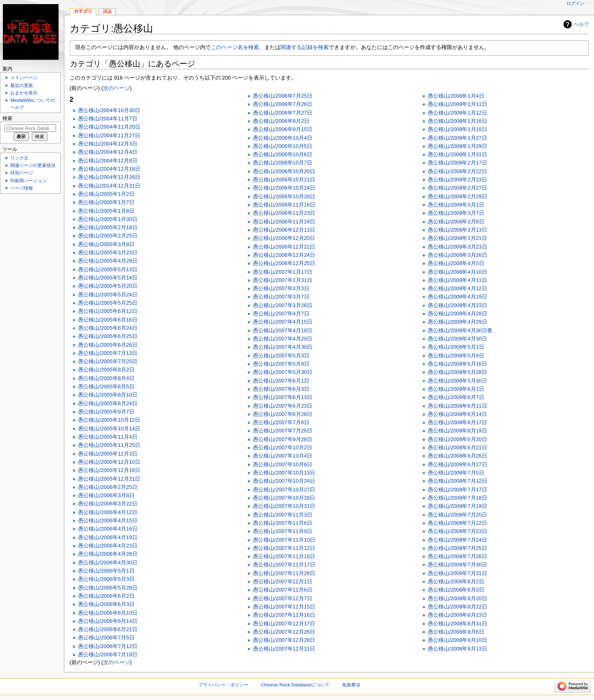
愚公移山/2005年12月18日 (109, 470)
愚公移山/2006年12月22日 (284, 247)
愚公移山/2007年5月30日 (283, 372)
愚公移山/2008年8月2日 (456, 582)
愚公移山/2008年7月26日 (457, 557)
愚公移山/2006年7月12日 (108, 646)
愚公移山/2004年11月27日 (109, 136)
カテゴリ (83, 11)
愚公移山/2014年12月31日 (109, 186)
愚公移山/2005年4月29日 (108, 261)
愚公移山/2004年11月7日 (108, 119)
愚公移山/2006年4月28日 (108, 554)
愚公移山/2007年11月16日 (284, 557)
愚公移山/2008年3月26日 (457, 255)
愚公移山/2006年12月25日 (284, 263)
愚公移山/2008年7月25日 (457, 548)
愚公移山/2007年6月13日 (283, 397)
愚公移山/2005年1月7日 (106, 202)
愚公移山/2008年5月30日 (457, 381)
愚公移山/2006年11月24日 (284, 222)
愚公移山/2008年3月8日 (456, 222)
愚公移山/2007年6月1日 (281, 381)
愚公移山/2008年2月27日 (457, 188)
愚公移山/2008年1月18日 (457, 129)
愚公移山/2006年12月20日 (284, 238)
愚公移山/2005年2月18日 (108, 228)
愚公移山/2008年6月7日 (456, 397)
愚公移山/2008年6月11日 (457, 406)
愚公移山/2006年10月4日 (283, 138)
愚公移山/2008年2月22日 (457, 171)
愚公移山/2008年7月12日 (457, 481)
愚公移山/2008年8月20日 (457, 599)
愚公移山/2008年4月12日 (457, 289)
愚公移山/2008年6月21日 (457, 448)
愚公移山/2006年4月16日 (108, 529)
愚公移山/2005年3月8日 (106, 244)
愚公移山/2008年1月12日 (457, 113)
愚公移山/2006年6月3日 (106, 604)
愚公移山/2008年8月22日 (457, 607)
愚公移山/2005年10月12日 (109, 420)
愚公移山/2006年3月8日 (106, 496)
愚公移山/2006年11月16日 (284, 205)
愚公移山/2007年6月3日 (281, 389)
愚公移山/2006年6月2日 (106, 596)
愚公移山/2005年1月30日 (108, 219)
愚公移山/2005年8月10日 (108, 395)
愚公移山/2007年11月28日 (284, 573)
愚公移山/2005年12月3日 (108, 454)
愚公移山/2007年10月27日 (284, 490)
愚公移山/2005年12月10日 (109, 462)
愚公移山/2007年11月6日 (283, 523)
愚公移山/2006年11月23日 (284, 213)
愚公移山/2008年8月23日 (457, 615)
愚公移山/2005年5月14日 (108, 278)
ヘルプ (581, 24)
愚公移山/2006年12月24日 (284, 255)
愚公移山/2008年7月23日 (457, 531)
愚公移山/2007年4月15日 (283, 322)
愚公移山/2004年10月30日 (109, 110)
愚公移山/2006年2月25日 (108, 487)
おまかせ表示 (24, 93)
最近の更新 (22, 85)
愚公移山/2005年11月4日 (108, 437)
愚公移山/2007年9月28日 (283, 439)
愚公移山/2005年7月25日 (108, 362)
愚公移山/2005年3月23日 (108, 253)
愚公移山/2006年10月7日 (283, 163)
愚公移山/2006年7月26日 (283, 104)
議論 (107, 11)
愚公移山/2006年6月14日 (108, 621)
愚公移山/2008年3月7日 (456, 213)
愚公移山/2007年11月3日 (283, 515)
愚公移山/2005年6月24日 (108, 328)
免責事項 (351, 685)
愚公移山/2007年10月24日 (284, 481)
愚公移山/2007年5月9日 (281, 364)
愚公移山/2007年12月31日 (284, 649)
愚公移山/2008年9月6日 (456, 632)
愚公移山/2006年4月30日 (108, 563)
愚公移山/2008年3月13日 (457, 230)
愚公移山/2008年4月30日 (457, 339)
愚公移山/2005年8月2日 (106, 370)
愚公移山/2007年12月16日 (284, 615)
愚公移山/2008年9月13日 (457, 649)
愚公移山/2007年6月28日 (283, 414)
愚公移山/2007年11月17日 (284, 565)
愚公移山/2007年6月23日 (283, 406)
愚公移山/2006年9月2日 (281, 121)
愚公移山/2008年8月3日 (456, 590)
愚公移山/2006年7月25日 (283, 96)
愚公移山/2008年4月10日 (457, 272)
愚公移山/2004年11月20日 (109, 127)
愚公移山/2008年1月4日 (456, 96)
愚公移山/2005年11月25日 (109, 445)
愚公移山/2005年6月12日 (108, 311)
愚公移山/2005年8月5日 (106, 387)
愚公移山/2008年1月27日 (457, 138)
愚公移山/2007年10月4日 (283, 456)
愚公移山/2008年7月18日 (457, 498)
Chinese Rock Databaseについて (295, 685)
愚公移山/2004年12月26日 (109, 177)
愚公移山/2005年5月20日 (108, 286)
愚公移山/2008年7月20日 (457, 515)
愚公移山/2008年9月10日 (457, 640)
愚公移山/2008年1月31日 (457, 155)
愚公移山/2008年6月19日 (457, 431)
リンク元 (19, 158)
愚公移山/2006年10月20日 (284, 171)
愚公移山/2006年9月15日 (283, 129)
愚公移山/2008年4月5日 (456, 263)
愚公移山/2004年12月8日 (108, 161)
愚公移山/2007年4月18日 (283, 331)
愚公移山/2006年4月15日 (108, 521)
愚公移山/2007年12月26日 (284, 632)
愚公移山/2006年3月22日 (108, 504)
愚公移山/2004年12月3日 (108, 144)
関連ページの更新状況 (33, 165)
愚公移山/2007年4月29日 (283, 339)
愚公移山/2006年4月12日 (108, 512)
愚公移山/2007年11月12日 (284, 548)
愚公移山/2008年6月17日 (457, 423)
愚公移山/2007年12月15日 (284, 607)
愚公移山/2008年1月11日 (457, 104)
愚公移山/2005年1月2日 (106, 194)
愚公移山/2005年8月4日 (106, 378)
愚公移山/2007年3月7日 (281, 297)
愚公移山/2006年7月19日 (108, 655)
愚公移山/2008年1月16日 (457, 121)
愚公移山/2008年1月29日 (457, 146)
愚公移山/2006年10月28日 (284, 197)
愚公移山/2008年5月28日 (457, 372)
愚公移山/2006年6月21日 (108, 630)
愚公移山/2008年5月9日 (456, 356)
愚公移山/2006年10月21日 (284, 180)
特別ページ (22, 173)
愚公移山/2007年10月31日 (284, 506)
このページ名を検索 (235, 47)
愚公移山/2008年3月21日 (457, 238)
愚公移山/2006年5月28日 (108, 588)
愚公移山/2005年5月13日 (108, 270)
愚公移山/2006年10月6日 (283, 155)
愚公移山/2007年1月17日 (283, 272)
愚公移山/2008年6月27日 (457, 465)
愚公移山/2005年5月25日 (108, 303)
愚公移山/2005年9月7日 (106, 412)
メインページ (24, 78)
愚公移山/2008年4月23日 (457, 305)
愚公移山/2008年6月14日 (457, 414)
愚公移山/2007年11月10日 (284, 540)
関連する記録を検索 (305, 47)
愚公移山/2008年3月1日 (456, 205)
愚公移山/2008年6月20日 (457, 439)
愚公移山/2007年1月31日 (283, 280)
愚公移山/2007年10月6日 (283, 465)
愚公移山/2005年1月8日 (106, 211)
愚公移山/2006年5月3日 (106, 579)
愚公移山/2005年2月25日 (108, 236)
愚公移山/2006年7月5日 (106, 638)
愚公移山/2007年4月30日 (283, 347)
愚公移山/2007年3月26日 (283, 305)
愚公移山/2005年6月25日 (108, 336)
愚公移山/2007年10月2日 (283, 448)
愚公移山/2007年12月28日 (284, 640)
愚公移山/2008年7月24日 (457, 540)
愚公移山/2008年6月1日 (456, 389)
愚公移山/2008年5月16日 (457, 364)
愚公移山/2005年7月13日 (108, 353)
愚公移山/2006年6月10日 (108, 613)
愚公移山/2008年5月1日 (456, 347)
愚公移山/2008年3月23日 (457, 247)
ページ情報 (22, 188)
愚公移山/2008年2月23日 (457, 180)
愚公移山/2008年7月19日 (457, 506)
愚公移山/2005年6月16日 (108, 320)
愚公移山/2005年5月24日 (108, 295)
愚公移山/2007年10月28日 (284, 498)
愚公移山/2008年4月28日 (457, 314)
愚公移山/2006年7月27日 (283, 113)
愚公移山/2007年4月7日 (281, 314)
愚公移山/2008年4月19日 (457, 297)
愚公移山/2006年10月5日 (283, 146)
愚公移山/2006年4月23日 (108, 546)
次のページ (117, 88)
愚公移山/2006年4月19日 (108, 538)
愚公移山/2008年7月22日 (457, 523)
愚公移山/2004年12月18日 (109, 169)
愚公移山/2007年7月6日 (281, 423)
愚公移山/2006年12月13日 (284, 230)
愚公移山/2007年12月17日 (284, 624)
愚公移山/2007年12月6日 (283, 590)
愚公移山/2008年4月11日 (457, 280)
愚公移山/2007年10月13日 (284, 473)
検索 (7, 118)
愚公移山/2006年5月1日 (106, 571)
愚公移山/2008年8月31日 (457, 624)
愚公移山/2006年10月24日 (284, 188)
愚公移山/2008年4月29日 (457, 322)
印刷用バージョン (28, 181)
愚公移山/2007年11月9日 (283, 531)
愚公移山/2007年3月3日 (281, 289)
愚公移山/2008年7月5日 (456, 473)
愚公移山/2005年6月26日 (108, 345)
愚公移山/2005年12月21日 (109, 479)
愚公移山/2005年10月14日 (109, 429)
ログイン (575, 3)
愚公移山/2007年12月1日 (283, 582)
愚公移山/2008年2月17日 (457, 163)
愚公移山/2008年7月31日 (457, 573)
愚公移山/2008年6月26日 (457, 456)
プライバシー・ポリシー (223, 685)
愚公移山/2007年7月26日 (283, 431)
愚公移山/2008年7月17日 (457, 490)
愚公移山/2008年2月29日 (457, 197)
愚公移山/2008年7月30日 (457, 565)
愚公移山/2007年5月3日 (281, 356)
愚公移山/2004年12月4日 (108, 152)
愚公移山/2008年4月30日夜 (460, 331)
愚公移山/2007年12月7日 (283, 599)
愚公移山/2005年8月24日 (108, 404)
